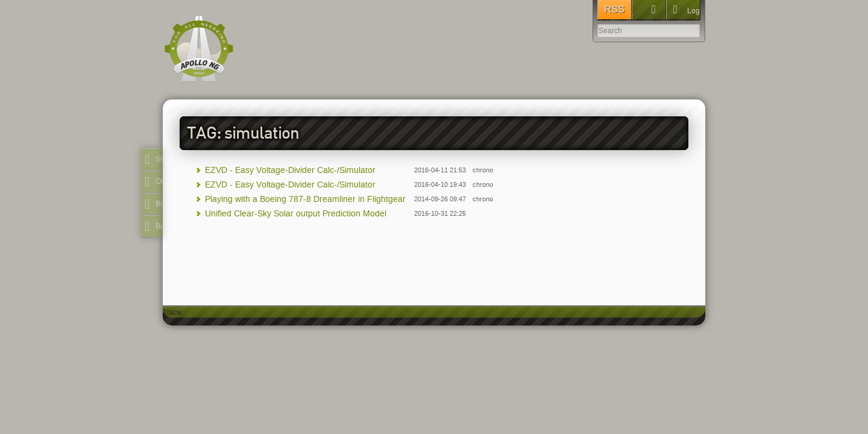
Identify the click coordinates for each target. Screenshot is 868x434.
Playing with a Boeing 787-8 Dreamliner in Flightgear (305, 199)
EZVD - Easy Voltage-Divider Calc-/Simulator (290, 170)
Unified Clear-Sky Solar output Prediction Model (296, 214)
